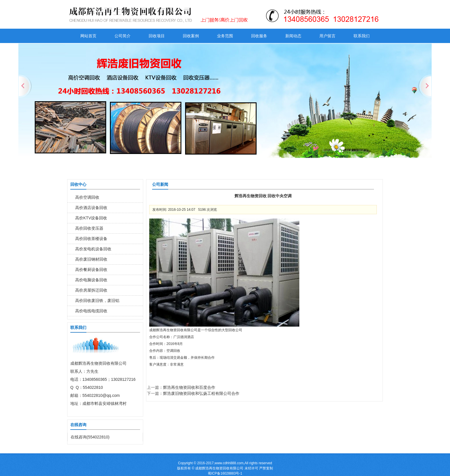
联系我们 (362, 36)
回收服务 (259, 36)
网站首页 (88, 36)
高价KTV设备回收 (91, 218)
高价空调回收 (87, 197)
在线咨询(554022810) (90, 437)
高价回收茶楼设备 (91, 239)
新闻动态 (293, 36)
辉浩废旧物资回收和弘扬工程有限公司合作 (201, 393)
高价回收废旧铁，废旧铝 (97, 301)
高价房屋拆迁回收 (91, 290)
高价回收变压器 (89, 228)
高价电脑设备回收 (91, 280)
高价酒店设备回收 (91, 208)
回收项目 (157, 36)
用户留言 (327, 36)
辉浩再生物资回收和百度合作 (189, 387)
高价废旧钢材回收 (91, 259)
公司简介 (123, 36)
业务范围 (225, 36)
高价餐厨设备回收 (91, 270)
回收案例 (191, 36)
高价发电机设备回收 (93, 249)
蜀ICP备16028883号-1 (225, 473)
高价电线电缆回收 (91, 311)
